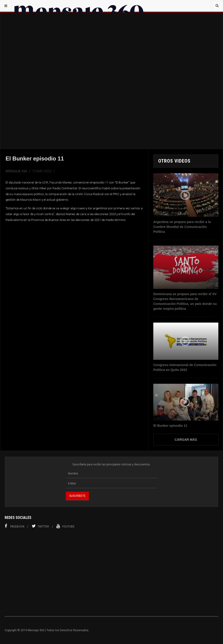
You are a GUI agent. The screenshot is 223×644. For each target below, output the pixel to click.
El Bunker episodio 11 (170, 426)
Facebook (15, 526)
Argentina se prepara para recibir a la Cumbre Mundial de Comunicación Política (182, 227)
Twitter (40, 526)
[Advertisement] (111, 572)
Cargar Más (186, 440)
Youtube (66, 526)
